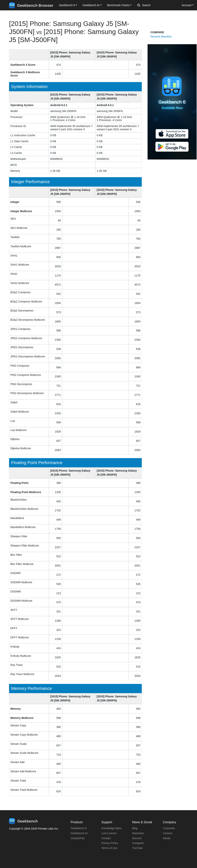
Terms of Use (109, 848)
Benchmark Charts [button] (118, 5)
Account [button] (187, 5)
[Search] (158, 5)
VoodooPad (78, 838)
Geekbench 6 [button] (67, 5)
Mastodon (138, 833)
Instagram (138, 843)
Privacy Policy (110, 843)
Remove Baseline (161, 37)
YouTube (137, 848)
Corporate (169, 828)
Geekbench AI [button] (91, 5)
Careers (168, 833)
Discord (137, 838)
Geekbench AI (79, 833)
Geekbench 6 (79, 828)
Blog (135, 828)
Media (167, 838)
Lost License (109, 833)
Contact (106, 838)
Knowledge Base (111, 828)
